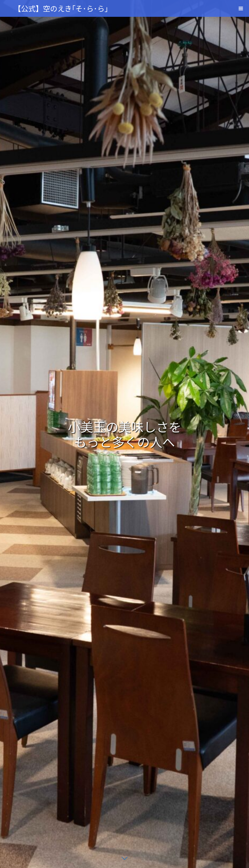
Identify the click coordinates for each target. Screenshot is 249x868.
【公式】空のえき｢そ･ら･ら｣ (61, 8)
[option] (125, 434)
